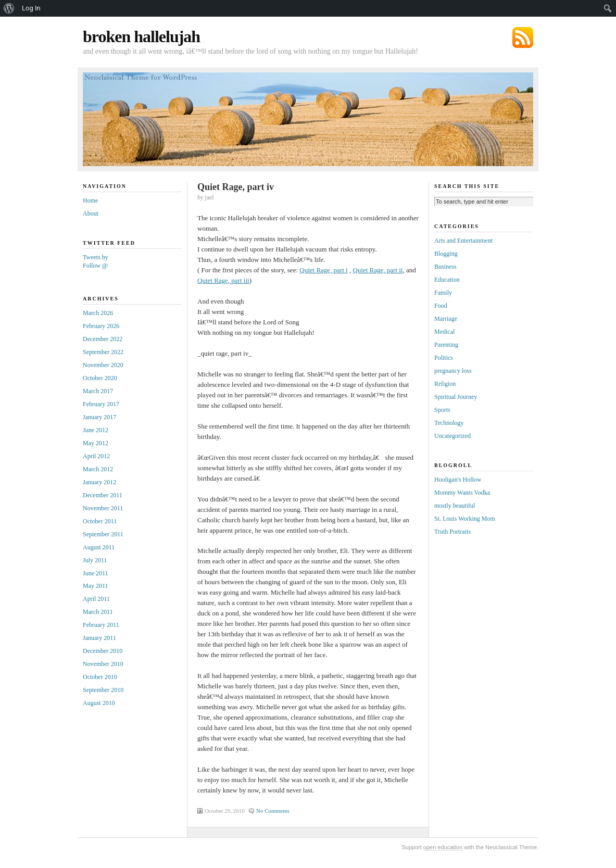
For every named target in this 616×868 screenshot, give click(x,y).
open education (443, 847)
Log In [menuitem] (31, 8)
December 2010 (103, 651)
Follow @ (95, 266)
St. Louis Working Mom (465, 519)
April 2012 (96, 456)
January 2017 (99, 417)
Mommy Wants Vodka (462, 493)
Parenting (446, 345)
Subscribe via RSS (523, 37)
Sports (442, 410)
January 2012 (99, 482)
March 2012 (98, 469)
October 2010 (100, 677)
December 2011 (103, 495)
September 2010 (103, 690)
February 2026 (101, 326)
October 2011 (100, 521)
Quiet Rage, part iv (236, 187)
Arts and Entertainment (463, 241)
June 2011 (96, 573)
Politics (444, 358)
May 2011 (96, 586)
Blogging (446, 254)
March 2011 (98, 612)
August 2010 (99, 703)
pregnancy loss (453, 371)
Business (445, 267)
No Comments (273, 811)
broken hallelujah (141, 36)
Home (90, 200)
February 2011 (101, 625)
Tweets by (96, 257)
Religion (445, 384)
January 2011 (99, 638)
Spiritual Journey (456, 397)
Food (441, 306)
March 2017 (98, 391)
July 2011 (95, 560)
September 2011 (103, 534)
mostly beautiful (455, 506)
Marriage (446, 319)
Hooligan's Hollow (458, 480)
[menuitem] (9, 8)
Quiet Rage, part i (323, 270)
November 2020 (103, 365)
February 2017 (101, 404)
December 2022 (103, 339)
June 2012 (96, 430)
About (91, 213)
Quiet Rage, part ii (378, 270)
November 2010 (103, 664)
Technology (449, 423)
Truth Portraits (452, 532)
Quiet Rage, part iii (223, 280)
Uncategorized (452, 436)
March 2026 (98, 313)
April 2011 (96, 599)
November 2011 (103, 508)
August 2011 (99, 547)
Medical (444, 332)
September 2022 (103, 352)
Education (447, 280)
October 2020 (100, 378)
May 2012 (96, 443)
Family (443, 293)
